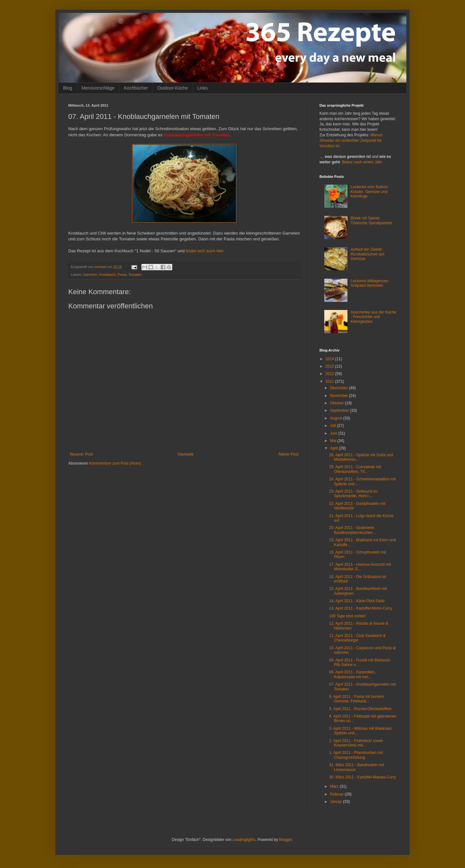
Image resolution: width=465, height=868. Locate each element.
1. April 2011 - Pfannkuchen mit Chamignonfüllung (356, 755)
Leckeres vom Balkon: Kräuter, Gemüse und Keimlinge (370, 192)
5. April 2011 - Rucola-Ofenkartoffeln (360, 709)
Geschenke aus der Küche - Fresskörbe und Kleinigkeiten (373, 317)
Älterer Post (288, 454)
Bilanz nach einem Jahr (362, 162)
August (337, 418)
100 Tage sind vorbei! (347, 616)
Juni (334, 433)
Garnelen (90, 275)
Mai (334, 441)
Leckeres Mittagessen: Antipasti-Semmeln (370, 283)
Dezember (340, 388)
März (335, 786)
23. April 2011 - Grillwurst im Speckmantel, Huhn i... (353, 494)
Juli (333, 426)
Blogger (285, 840)
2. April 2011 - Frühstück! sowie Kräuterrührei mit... (356, 743)
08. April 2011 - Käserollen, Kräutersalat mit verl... (352, 674)
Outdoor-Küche (172, 88)
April (334, 448)
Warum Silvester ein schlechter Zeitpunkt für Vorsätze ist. (351, 140)
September (340, 410)
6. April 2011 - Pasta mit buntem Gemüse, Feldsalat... (357, 699)
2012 (330, 374)
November (340, 396)
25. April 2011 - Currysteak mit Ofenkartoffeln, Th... (355, 469)
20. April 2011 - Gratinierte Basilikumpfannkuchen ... (353, 530)
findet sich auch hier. (205, 251)
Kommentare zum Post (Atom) (115, 463)
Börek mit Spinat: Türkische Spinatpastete (371, 220)
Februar (337, 794)
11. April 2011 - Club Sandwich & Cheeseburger (357, 638)
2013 (330, 366)
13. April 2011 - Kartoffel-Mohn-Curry (361, 608)
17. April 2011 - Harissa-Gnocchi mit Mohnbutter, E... (360, 567)
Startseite (186, 454)
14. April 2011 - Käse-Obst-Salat (357, 601)
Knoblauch (107, 275)
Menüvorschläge (98, 88)
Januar (337, 802)
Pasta (122, 275)
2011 (330, 381)
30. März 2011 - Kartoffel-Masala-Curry (363, 777)
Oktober (337, 403)
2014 (330, 359)
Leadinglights (244, 840)
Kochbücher (136, 88)
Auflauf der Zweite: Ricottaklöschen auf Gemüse (368, 254)
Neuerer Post (81, 454)
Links (202, 88)
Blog (68, 88)
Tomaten (135, 275)
